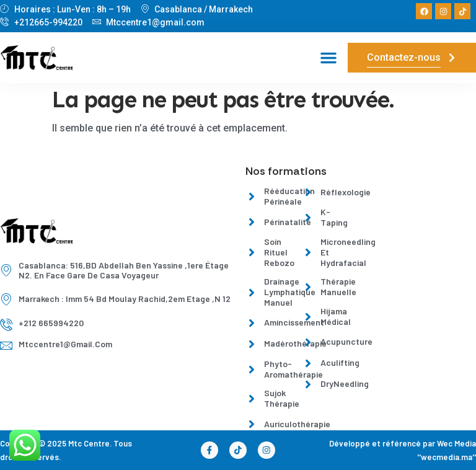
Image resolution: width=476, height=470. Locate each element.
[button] (328, 58)
